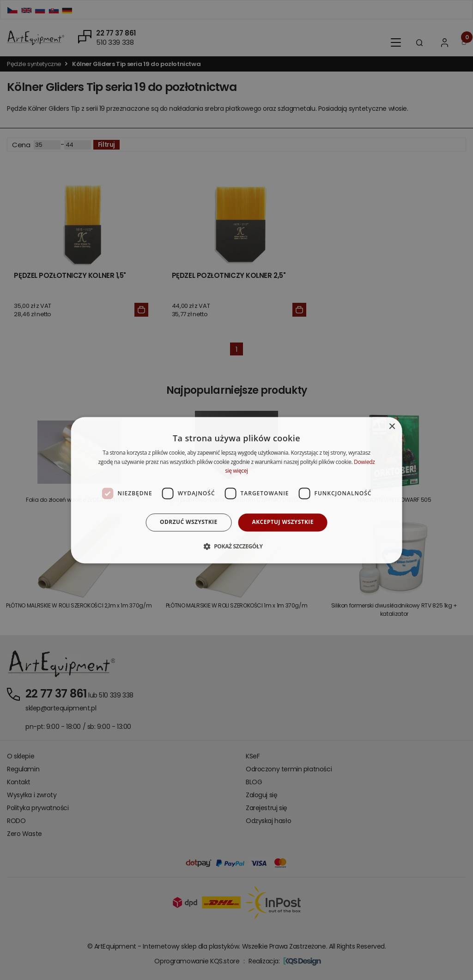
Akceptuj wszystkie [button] (283, 522)
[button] (236, 546)
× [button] (391, 427)
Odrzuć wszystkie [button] (188, 522)
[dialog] (237, 490)
